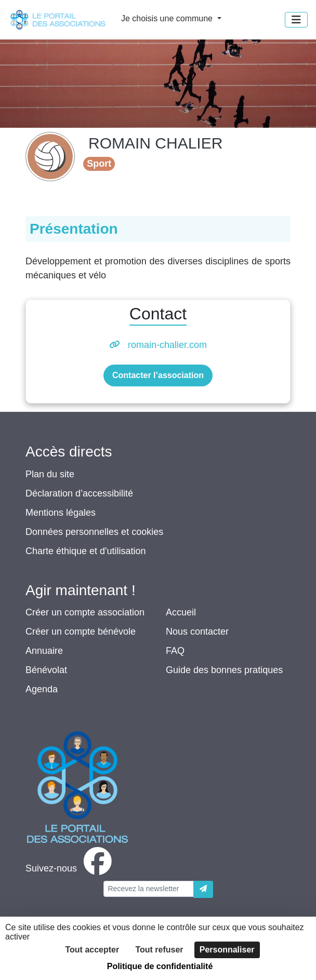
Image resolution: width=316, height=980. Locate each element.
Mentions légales (61, 513)
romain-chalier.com (167, 345)
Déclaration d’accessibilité (79, 493)
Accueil (181, 612)
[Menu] (296, 20)
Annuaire (44, 651)
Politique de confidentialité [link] (160, 966)
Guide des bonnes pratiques (224, 670)
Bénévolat (46, 670)
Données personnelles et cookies (94, 532)
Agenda (42, 689)
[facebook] (71, 868)
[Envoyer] (203, 889)
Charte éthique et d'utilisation (86, 551)
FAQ (175, 651)
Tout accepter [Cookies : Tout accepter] (92, 950)
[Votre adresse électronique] (149, 889)
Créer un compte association (85, 612)
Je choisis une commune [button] (168, 18)
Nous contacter (197, 632)
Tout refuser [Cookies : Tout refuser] (159, 950)
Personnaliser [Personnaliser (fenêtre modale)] (227, 950)
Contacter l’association (158, 375)
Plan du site (50, 474)
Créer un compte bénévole (81, 632)
